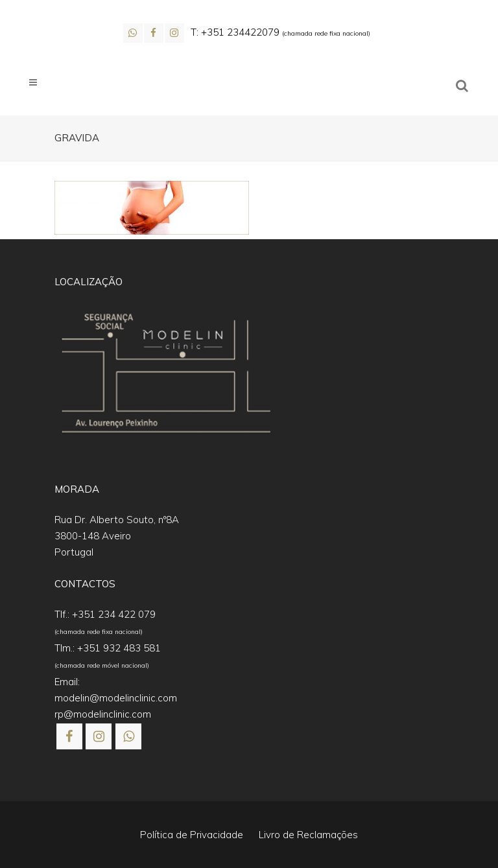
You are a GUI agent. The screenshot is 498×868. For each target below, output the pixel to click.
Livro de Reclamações (308, 835)
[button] (26, 842)
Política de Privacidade (192, 835)
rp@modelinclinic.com (103, 714)
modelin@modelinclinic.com (116, 698)
